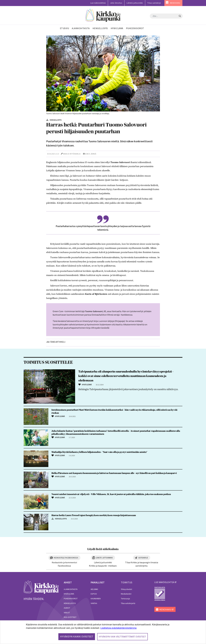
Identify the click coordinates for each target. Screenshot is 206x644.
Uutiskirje (143, 558)
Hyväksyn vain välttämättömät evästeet (122, 637)
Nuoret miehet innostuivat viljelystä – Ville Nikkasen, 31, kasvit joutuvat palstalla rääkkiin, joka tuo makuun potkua (111, 494)
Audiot (67, 608)
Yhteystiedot (126, 589)
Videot (67, 613)
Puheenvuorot (71, 599)
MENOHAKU (175, 3)
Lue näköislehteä (98, 3)
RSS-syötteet (70, 617)
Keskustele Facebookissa (66, 558)
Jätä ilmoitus (116, 3)
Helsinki (94, 589)
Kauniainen (96, 599)
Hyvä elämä (69, 594)
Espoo (94, 594)
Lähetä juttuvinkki (135, 3)
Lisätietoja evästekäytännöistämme (118, 628)
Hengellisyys (70, 603)
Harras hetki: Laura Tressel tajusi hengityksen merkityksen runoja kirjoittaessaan (94, 515)
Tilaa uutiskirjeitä (128, 603)
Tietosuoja (125, 599)
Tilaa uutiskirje (154, 3)
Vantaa (94, 603)
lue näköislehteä (164, 582)
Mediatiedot (126, 594)
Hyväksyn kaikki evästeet (77, 637)
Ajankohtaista (71, 589)
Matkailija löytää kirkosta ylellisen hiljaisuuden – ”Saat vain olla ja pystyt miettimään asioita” (99, 452)
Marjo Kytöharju (72, 154)
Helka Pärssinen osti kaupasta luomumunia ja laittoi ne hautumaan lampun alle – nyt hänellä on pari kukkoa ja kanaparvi (114, 473)
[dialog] (103, 632)
